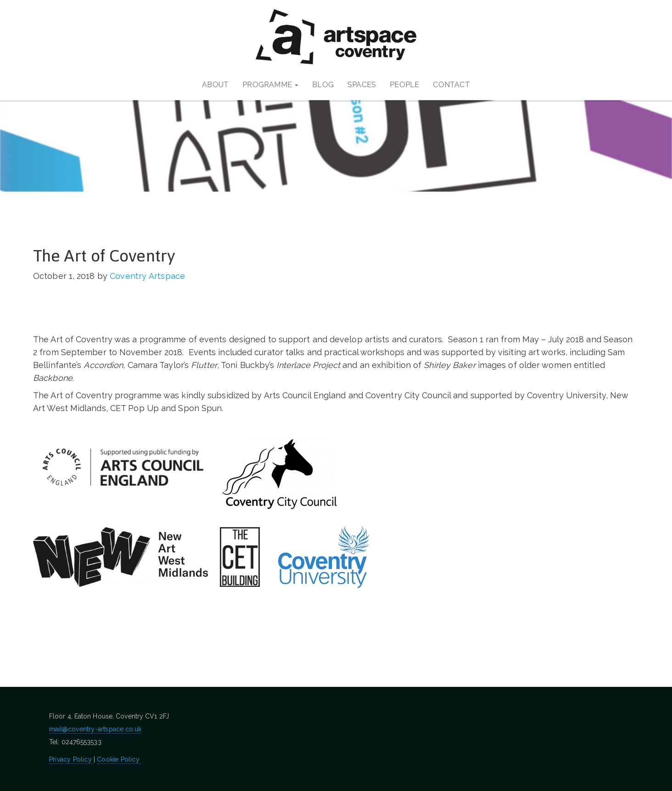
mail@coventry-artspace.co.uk (95, 729)
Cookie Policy (119, 759)
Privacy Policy (71, 759)
